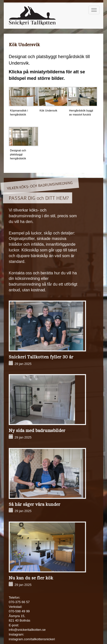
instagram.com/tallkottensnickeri (32, 639)
